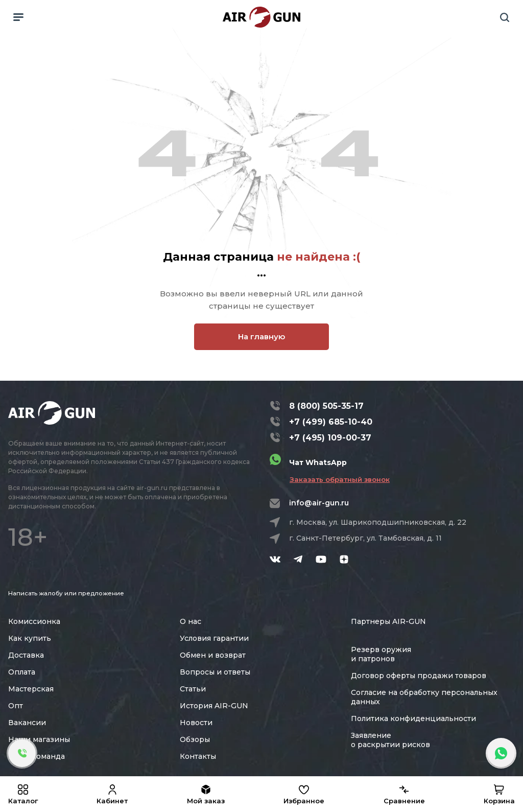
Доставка (26, 655)
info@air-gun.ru (319, 503)
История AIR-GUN (214, 706)
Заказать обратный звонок (340, 479)
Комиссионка (34, 621)
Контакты (198, 756)
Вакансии (27, 723)
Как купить (30, 638)
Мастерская (31, 689)
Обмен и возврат (213, 655)
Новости (196, 723)
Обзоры (195, 739)
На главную (261, 337)
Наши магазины (39, 739)
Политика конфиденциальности (413, 718)
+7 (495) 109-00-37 (330, 438)
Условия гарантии (214, 638)
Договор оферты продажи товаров (419, 676)
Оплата (22, 672)
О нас (191, 621)
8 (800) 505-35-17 (326, 406)
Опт (16, 706)
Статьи (193, 689)
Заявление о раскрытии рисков (390, 740)
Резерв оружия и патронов (381, 654)
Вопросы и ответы (215, 672)
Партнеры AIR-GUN (388, 621)
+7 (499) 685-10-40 (331, 422)
